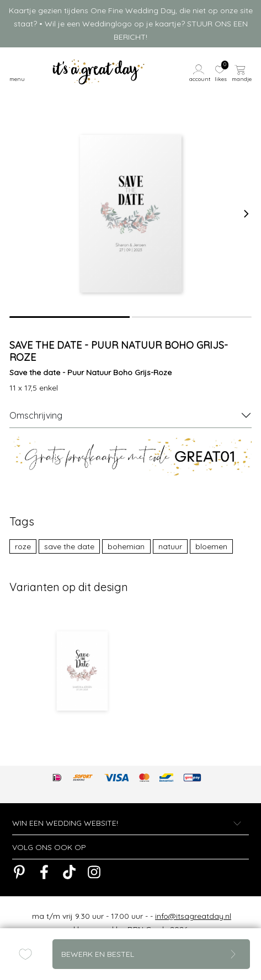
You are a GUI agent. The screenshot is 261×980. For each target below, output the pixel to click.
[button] (200, 72)
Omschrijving (36, 415)
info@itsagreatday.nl (193, 916)
